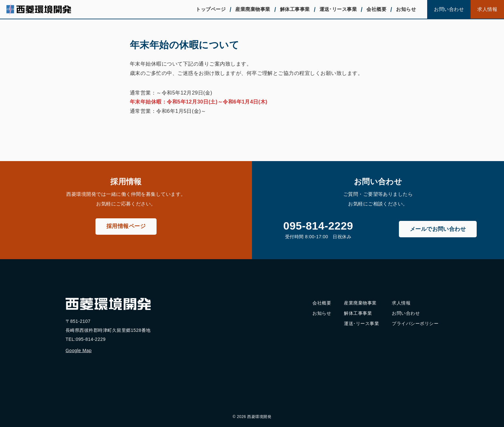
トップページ (211, 9)
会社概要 (376, 9)
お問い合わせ (449, 9)
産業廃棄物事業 (253, 9)
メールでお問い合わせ (438, 229)
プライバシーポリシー (415, 323)
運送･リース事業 (338, 9)
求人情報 (487, 9)
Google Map (79, 350)
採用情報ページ (126, 226)
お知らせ (406, 9)
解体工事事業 (295, 9)
